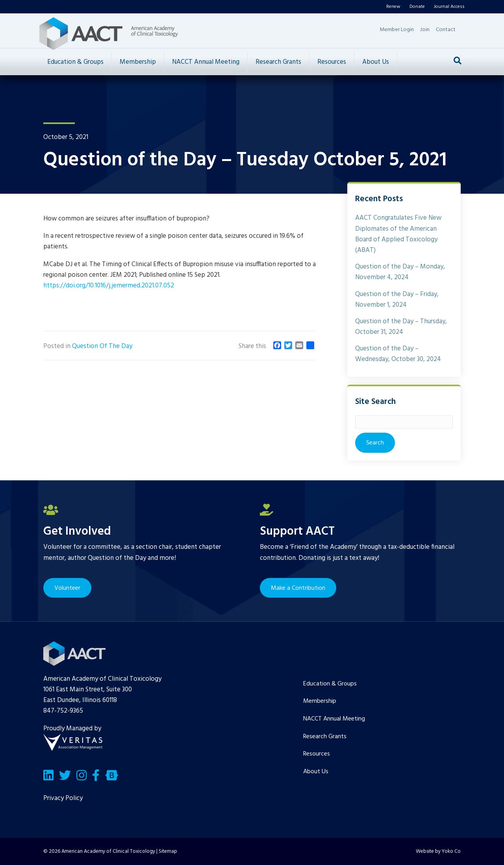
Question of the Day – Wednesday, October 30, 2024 (398, 354)
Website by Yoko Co (438, 851)
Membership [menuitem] (320, 701)
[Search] (458, 61)
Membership (138, 62)
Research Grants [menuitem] (325, 737)
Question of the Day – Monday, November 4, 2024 (400, 272)
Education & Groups (75, 62)
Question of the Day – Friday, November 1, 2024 (397, 300)
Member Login (397, 30)
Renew (393, 7)
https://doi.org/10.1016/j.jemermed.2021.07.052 (109, 286)
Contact (446, 30)
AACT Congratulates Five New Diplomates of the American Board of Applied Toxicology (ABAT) (398, 234)
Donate (417, 7)
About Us (376, 62)
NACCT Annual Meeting (206, 62)
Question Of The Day (102, 346)
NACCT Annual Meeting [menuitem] (334, 719)
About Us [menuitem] (316, 772)
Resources (332, 62)
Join (425, 30)
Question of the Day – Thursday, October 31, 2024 (401, 327)
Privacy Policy (63, 798)
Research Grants (278, 62)
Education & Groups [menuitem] (330, 684)
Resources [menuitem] (317, 754)
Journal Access (449, 7)
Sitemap (168, 851)
